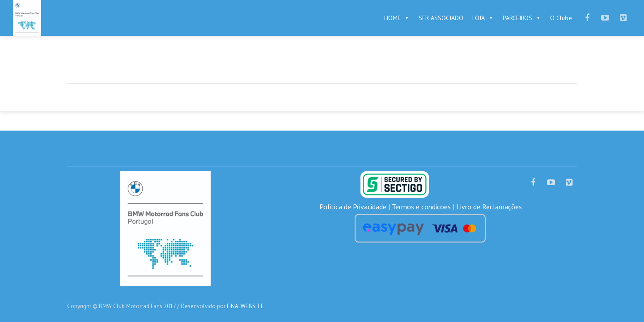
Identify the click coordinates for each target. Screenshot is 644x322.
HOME (397, 18)
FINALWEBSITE (245, 306)
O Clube (561, 18)
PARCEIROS (522, 18)
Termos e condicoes (421, 207)
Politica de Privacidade (353, 207)
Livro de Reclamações (489, 207)
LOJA (483, 18)
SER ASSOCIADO (441, 18)
